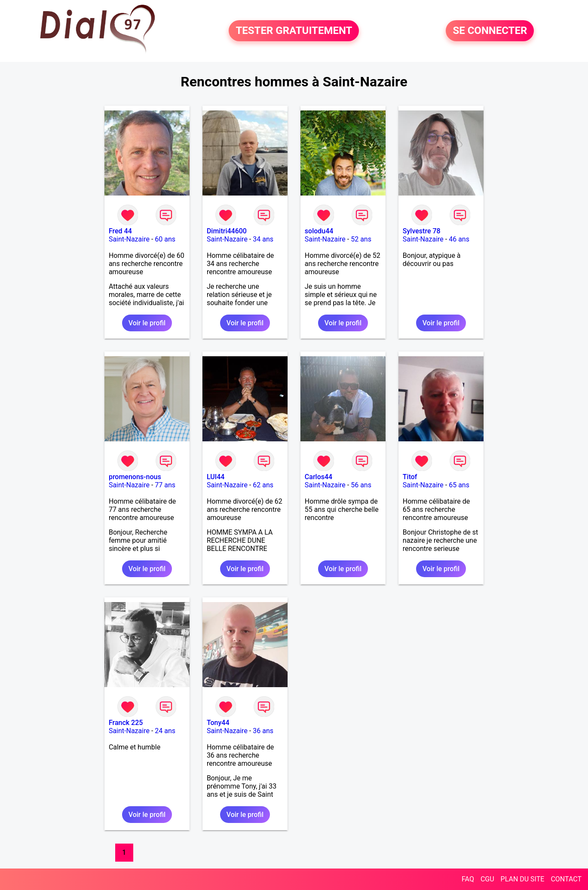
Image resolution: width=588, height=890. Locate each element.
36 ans (263, 731)
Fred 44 (120, 231)
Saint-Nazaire (129, 239)
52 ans (361, 239)
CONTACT (566, 879)
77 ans (165, 485)
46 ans (459, 239)
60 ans (165, 239)
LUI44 (216, 477)
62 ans (263, 485)
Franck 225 (126, 723)
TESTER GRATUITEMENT (294, 31)
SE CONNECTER (490, 31)
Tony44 (218, 723)
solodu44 (319, 231)
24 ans (165, 731)
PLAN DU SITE (523, 879)
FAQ (468, 879)
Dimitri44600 (227, 231)
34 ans (263, 239)
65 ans (459, 485)
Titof (410, 477)
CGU (487, 879)
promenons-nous (135, 477)
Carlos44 (318, 477)
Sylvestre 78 (422, 231)
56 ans (361, 485)
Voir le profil (147, 323)
